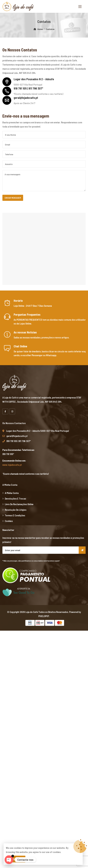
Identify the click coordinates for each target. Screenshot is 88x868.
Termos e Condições (15, 515)
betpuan (11, 812)
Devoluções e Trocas (15, 499)
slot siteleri (74, 803)
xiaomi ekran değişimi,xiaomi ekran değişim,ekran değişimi (53, 633)
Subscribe (82, 550)
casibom (26, 737)
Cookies (9, 521)
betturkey (22, 866)
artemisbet (19, 708)
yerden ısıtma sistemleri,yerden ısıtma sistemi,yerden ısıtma (58, 658)
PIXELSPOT (44, 616)
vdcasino (41, 708)
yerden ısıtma (35, 691)
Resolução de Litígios (16, 510)
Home (40, 29)
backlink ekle (7, 633)
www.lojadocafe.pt (12, 465)
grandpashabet (64, 708)
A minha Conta (12, 493)
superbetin (30, 708)
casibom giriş (79, 708)
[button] (80, 6)
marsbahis (19, 633)
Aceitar (16, 859)
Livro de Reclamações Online (19, 504)
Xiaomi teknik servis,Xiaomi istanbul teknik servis (46, 695)
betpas (13, 866)
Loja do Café (32, 612)
